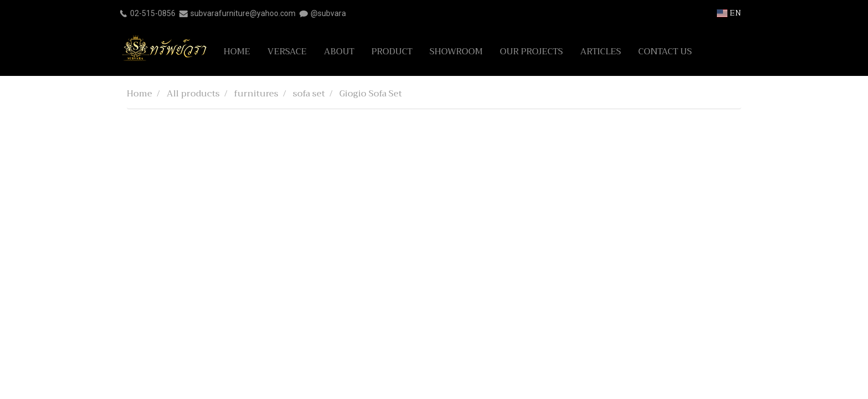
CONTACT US (665, 52)
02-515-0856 (153, 13)
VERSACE (287, 52)
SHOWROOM (456, 52)
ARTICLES (601, 52)
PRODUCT (392, 52)
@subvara (328, 13)
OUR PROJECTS (531, 52)
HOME (237, 52)
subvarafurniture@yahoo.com (243, 13)
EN (729, 13)
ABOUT (339, 52)
